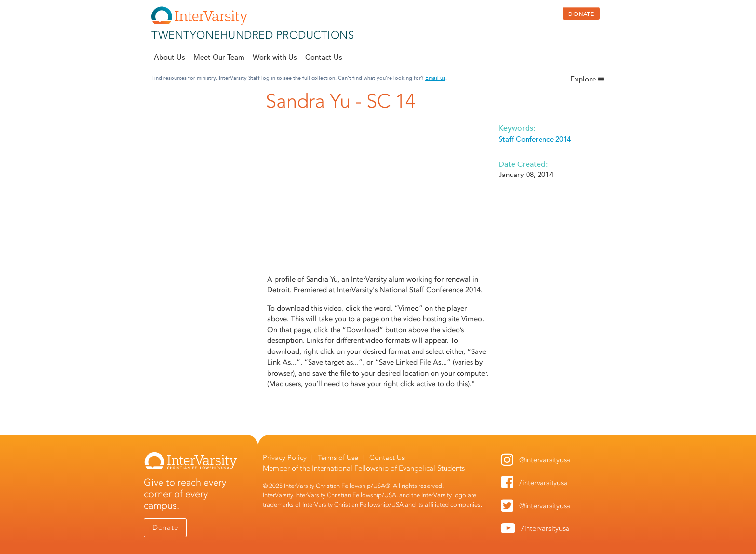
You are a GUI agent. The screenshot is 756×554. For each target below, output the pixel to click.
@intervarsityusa (545, 460)
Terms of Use (338, 458)
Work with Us (275, 57)
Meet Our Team (219, 57)
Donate (165, 527)
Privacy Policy (285, 458)
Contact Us (324, 57)
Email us (435, 77)
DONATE (581, 14)
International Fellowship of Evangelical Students (388, 468)
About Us (169, 57)
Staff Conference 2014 (535, 139)
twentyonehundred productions (253, 35)
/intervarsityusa (543, 483)
